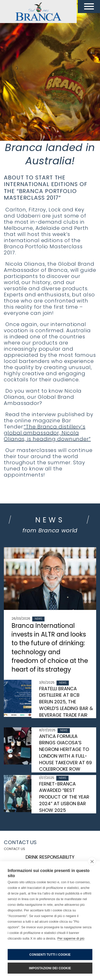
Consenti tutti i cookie (50, 955)
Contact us (14, 849)
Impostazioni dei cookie (50, 968)
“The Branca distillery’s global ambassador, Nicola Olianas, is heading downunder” (47, 433)
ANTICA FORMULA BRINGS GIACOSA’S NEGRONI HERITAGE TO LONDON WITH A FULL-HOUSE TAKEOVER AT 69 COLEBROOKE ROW (65, 753)
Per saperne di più (71, 938)
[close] (92, 861)
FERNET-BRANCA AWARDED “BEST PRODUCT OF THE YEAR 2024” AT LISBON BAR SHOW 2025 (64, 797)
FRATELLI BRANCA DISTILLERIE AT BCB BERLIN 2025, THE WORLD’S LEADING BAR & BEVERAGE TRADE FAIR (66, 702)
